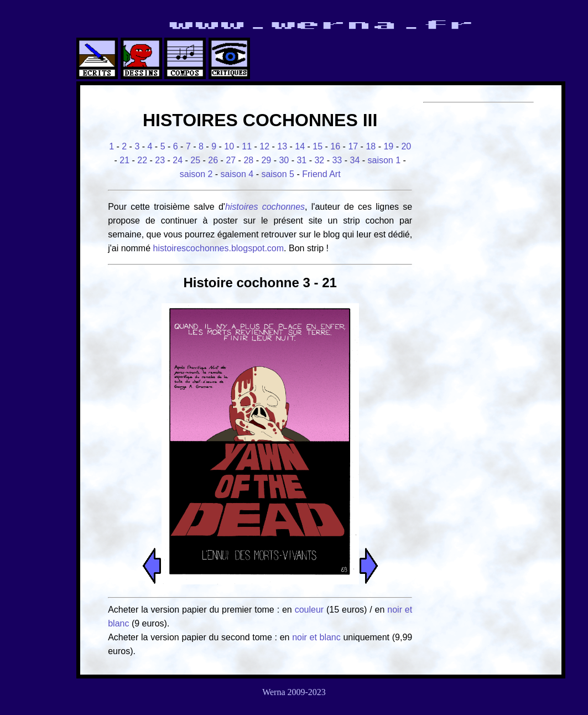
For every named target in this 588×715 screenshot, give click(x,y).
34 (355, 160)
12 (264, 146)
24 (178, 160)
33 (337, 160)
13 (282, 146)
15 (318, 146)
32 (319, 160)
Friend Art (321, 174)
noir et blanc (316, 637)
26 (213, 160)
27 (231, 160)
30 (284, 160)
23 (160, 160)
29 (266, 160)
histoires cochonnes (265, 207)
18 (371, 146)
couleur (311, 610)
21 (124, 160)
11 (247, 146)
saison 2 (196, 174)
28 (248, 160)
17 (353, 146)
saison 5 (278, 174)
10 (229, 146)
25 (195, 160)
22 (142, 160)
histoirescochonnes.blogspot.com (219, 248)
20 (406, 146)
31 (301, 160)
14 (300, 146)
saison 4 (237, 174)
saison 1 (384, 160)
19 (388, 146)
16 (335, 146)
